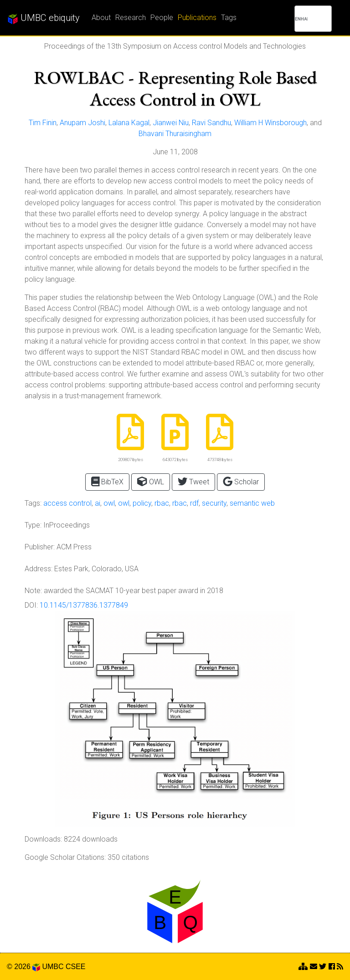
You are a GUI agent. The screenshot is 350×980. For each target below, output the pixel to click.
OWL (150, 481)
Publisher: (40, 547)
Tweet (193, 481)
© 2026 (23, 967)
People (162, 18)
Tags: (33, 503)
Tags (229, 18)
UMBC (53, 967)
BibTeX (108, 481)
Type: (33, 525)
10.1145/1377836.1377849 (84, 605)
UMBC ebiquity (44, 18)
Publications (197, 18)
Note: (33, 591)
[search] (301, 19)
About (101, 18)
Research (131, 18)
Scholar (241, 481)
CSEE (76, 967)
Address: (39, 569)
